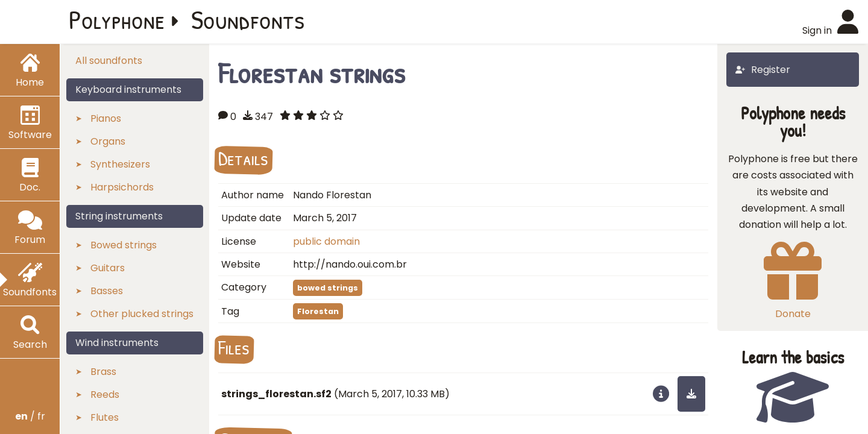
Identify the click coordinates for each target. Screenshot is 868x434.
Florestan (318, 311)
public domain (326, 241)
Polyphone (117, 19)
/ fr (30, 416)
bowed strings (328, 288)
